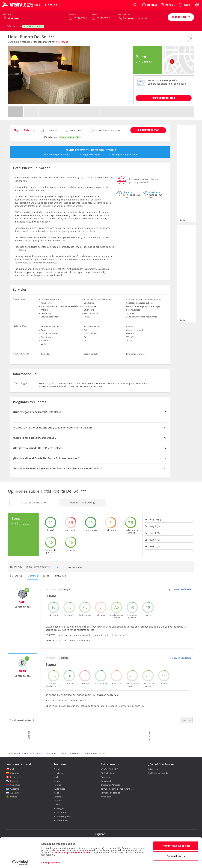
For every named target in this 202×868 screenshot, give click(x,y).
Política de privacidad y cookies (73, 852)
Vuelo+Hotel (59, 789)
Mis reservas (154, 769)
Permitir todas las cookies (176, 845)
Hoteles (28, 754)
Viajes (56, 793)
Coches (57, 805)
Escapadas (59, 797)
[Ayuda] (184, 5)
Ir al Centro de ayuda (158, 773)
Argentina (51, 754)
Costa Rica (15, 785)
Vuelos (57, 777)
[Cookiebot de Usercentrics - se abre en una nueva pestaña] (20, 862)
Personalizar (176, 855)
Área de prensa (108, 777)
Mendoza (64, 754)
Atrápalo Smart (61, 820)
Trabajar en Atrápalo (110, 785)
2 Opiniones (147, 62)
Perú (12, 777)
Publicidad (106, 781)
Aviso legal (106, 797)
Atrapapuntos (60, 812)
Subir (187, 720)
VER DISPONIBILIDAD (164, 98)
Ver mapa (62, 42)
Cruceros (58, 801)
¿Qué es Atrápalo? (109, 769)
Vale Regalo (59, 808)
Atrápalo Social (108, 773)
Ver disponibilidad (148, 130)
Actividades (59, 773)
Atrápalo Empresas (62, 816)
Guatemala (15, 789)
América (39, 754)
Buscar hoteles (181, 17)
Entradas (58, 769)
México (14, 797)
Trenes (57, 781)
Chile (13, 769)
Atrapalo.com (14, 754)
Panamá (14, 781)
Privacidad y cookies (110, 793)
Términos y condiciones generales (117, 789)
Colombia (15, 773)
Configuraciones (51, 862)
